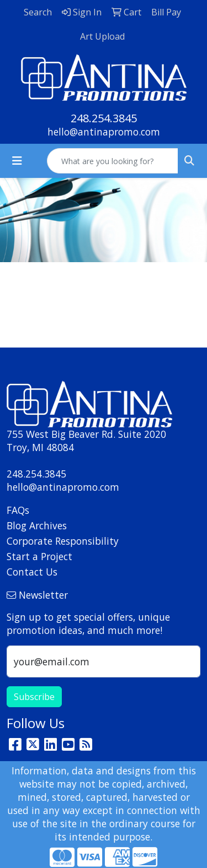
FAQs (18, 510)
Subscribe (34, 697)
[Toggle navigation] (17, 161)
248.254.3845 (104, 118)
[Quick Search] (113, 161)
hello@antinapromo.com (104, 132)
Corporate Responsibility (63, 541)
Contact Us (32, 572)
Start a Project (39, 556)
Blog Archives (37, 525)
